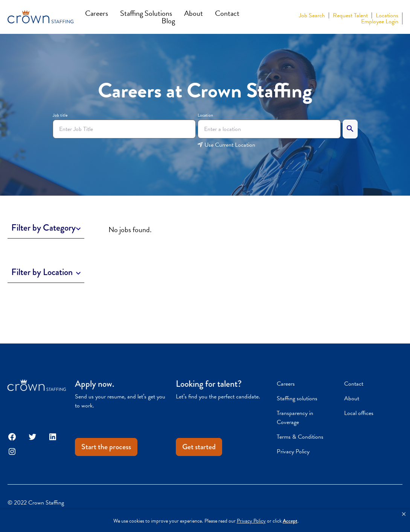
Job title (60, 115)
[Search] (350, 129)
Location (205, 115)
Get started (199, 447)
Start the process (106, 447)
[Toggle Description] (46, 228)
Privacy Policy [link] (251, 521)
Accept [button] (290, 521)
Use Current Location (226, 145)
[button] (404, 514)
